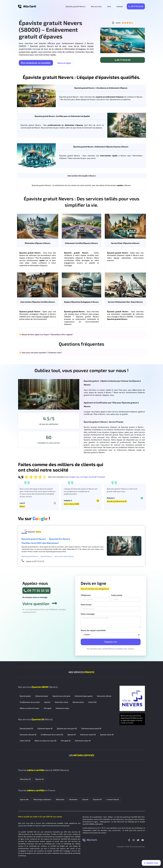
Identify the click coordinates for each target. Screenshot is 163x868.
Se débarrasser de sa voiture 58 (52, 735)
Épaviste (47, 702)
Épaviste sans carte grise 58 (67, 729)
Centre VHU (92, 702)
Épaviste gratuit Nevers (76, 6)
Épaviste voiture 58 (107, 735)
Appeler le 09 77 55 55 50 (35, 561)
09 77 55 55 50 (136, 6)
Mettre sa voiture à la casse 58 (46, 741)
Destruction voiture (61, 702)
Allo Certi (30, 6)
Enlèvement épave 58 (45, 729)
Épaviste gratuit (25, 696)
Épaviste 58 (72, 735)
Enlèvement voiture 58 (83, 741)
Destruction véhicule (104, 696)
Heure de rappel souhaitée (93, 630)
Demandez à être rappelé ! (62, 334)
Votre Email (86, 605)
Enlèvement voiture (62, 708)
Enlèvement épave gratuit (84, 696)
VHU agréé (47, 708)
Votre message (88, 614)
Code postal (117, 595)
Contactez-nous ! (55, 352)
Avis (109, 6)
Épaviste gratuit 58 (26, 729)
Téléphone (86, 595)
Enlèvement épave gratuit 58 (91, 729)
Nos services (96, 6)
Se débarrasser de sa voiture (30, 702)
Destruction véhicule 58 (28, 735)
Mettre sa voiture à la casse (29, 708)
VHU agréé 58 (66, 741)
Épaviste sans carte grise (61, 696)
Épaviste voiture (78, 702)
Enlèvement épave (42, 696)
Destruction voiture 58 (88, 735)
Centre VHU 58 (25, 741)
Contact (120, 6)
